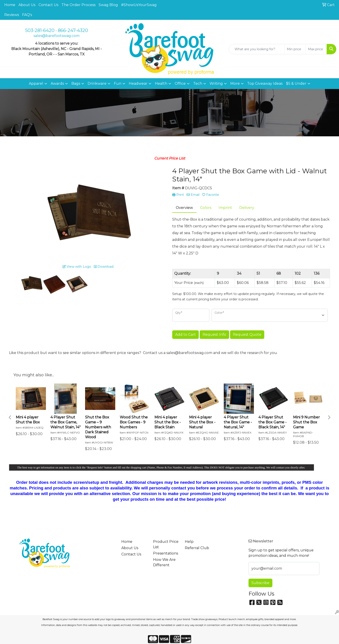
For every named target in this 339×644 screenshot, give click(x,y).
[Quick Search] (257, 49)
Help (189, 542)
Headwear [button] (138, 83)
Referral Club (197, 548)
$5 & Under (296, 83)
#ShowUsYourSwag (139, 5)
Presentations (166, 553)
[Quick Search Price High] (316, 49)
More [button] (235, 83)
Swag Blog (108, 5)
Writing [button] (216, 83)
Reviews (12, 15)
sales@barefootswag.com (56, 36)
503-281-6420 (40, 30)
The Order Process (78, 5)
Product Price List (166, 544)
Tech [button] (198, 83)
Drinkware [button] (97, 83)
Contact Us (48, 5)
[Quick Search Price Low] (295, 49)
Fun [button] (118, 83)
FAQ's (27, 15)
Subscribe (260, 583)
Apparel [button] (36, 83)
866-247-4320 (73, 30)
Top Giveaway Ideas (265, 83)
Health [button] (161, 83)
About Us (27, 5)
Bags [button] (76, 83)
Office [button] (180, 83)
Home (10, 5)
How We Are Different (164, 562)
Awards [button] (57, 83)
